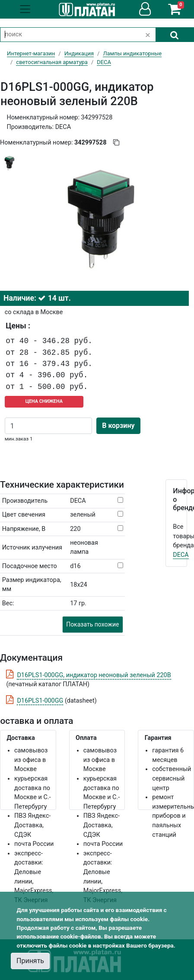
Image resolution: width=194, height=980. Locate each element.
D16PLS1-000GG (40, 701)
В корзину (118, 426)
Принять (30, 961)
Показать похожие (92, 624)
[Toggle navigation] (25, 9)
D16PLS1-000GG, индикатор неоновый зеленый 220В (94, 675)
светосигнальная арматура (52, 62)
